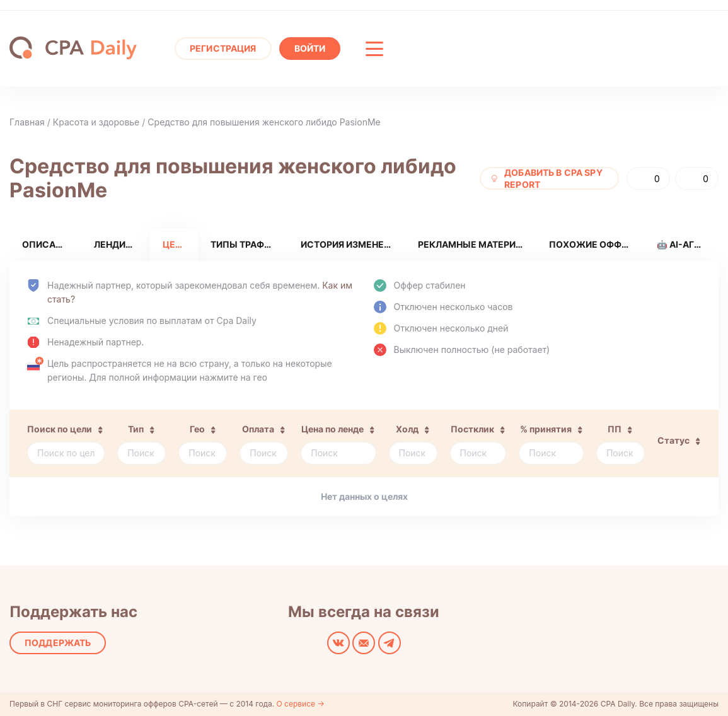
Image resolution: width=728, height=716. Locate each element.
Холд (407, 429)
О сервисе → (301, 704)
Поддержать (58, 643)
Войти (310, 48)
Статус (673, 440)
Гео (197, 429)
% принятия (546, 429)
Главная (27, 122)
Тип (136, 429)
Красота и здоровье (96, 122)
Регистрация (223, 48)
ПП (615, 429)
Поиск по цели (60, 429)
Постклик (472, 429)
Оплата (258, 429)
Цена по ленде (332, 429)
